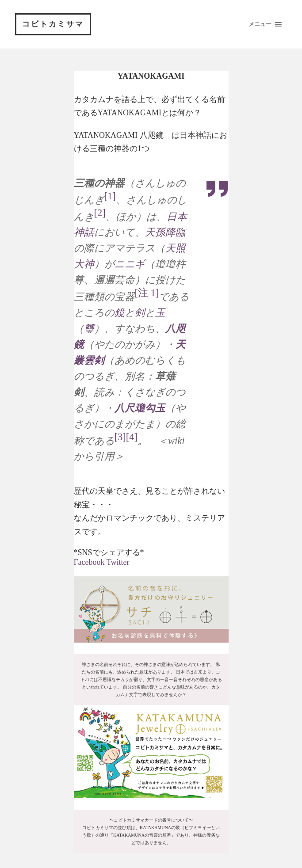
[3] (120, 437)
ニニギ (130, 264)
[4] (132, 437)
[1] (110, 196)
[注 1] (147, 293)
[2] (100, 213)
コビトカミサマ (53, 24)
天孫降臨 (165, 232)
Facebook (89, 562)
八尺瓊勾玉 (140, 408)
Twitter (118, 562)
